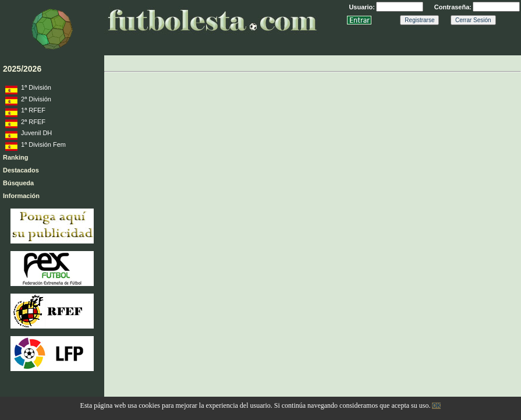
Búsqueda (18, 183)
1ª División (28, 89)
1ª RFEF (25, 112)
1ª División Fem (36, 146)
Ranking (15, 157)
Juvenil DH (29, 135)
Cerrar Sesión (473, 20)
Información (21, 196)
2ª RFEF (25, 123)
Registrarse (419, 20)
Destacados (21, 170)
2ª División (28, 101)
